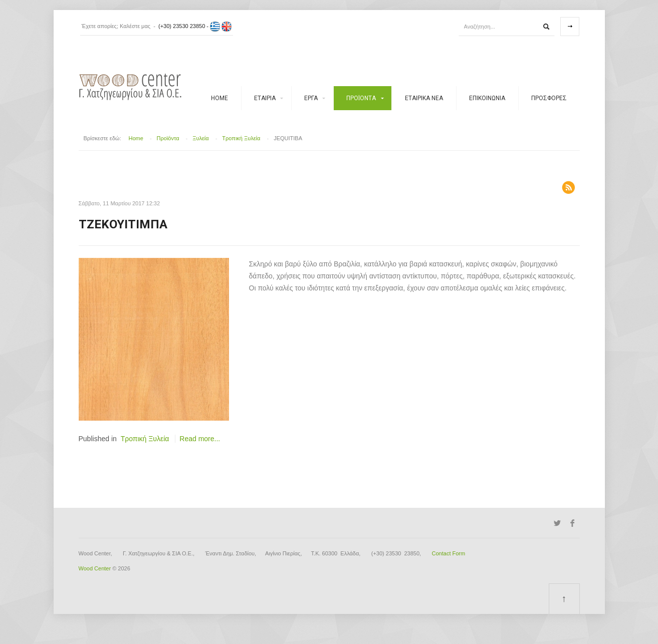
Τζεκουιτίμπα (123, 224)
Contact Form (449, 553)
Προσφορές (549, 98)
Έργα (311, 98)
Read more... (200, 439)
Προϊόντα (361, 98)
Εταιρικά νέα (424, 98)
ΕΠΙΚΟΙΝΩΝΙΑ (487, 98)
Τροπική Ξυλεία (241, 138)
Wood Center (95, 568)
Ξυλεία (200, 138)
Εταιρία (265, 98)
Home (220, 98)
